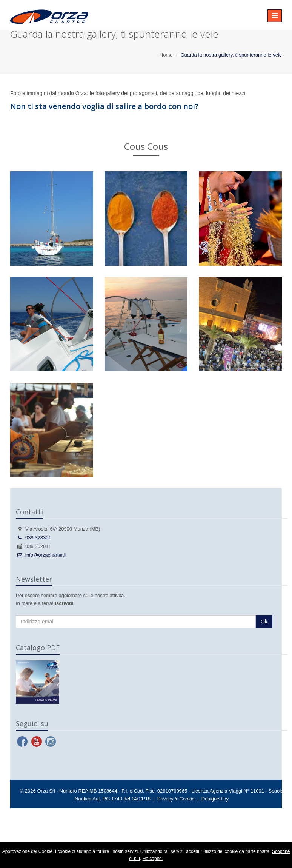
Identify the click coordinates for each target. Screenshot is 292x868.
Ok (264, 622)
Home (166, 55)
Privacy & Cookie (176, 799)
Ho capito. (153, 859)
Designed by (215, 799)
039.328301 (34, 538)
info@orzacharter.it (41, 555)
